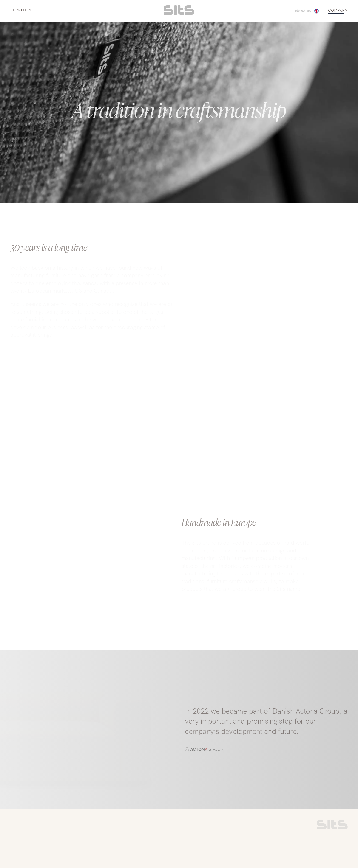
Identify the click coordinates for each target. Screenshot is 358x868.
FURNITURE (21, 10)
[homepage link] (179, 14)
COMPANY (338, 11)
